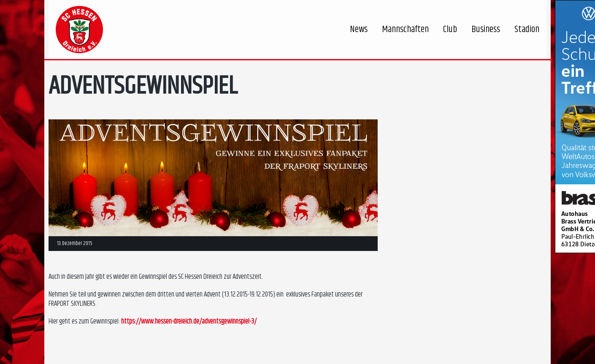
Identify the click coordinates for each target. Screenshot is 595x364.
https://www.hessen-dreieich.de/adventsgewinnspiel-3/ (189, 321)
